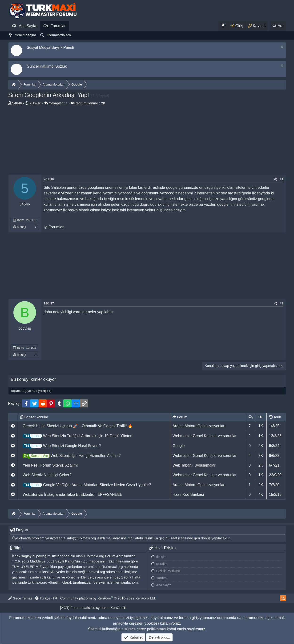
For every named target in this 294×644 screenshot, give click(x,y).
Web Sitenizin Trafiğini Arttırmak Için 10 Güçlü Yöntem (78, 436)
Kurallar (162, 564)
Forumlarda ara (59, 35)
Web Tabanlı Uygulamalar (194, 465)
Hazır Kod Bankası (188, 494)
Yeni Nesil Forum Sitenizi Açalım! (50, 465)
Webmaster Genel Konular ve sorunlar (205, 436)
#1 (282, 179)
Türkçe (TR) (47, 598)
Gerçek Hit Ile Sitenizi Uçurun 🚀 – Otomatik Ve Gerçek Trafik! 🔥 (78, 426)
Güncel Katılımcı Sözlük (47, 66)
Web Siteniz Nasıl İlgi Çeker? (47, 475)
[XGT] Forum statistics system (93, 608)
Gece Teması (21, 598)
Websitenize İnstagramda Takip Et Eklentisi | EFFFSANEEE (72, 494)
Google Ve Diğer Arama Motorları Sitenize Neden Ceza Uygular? (87, 485)
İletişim (161, 557)
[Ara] (278, 26)
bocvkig (25, 328)
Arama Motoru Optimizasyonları (199, 426)
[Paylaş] (275, 179)
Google (179, 446)
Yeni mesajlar (26, 35)
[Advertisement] (147, 141)
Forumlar (58, 26)
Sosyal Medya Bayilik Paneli (50, 47)
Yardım (161, 578)
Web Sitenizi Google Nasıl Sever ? (62, 446)
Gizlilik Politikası (168, 571)
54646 (17, 103)
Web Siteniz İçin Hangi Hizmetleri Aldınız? (72, 456)
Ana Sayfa (28, 26)
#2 (282, 303)
